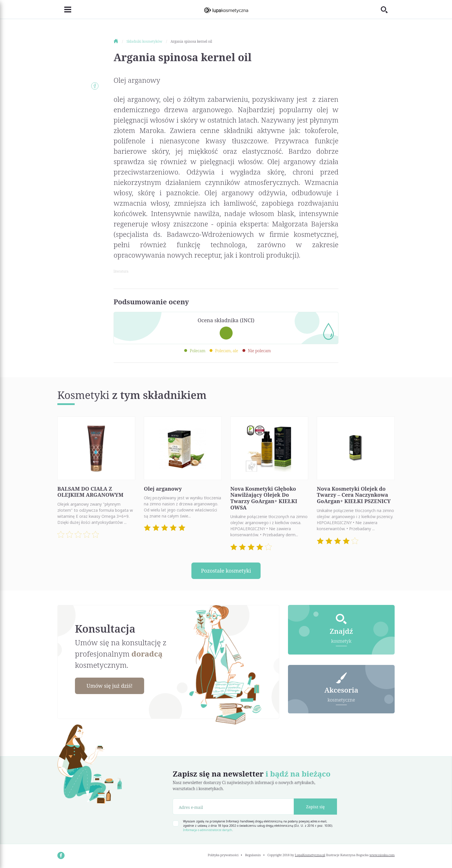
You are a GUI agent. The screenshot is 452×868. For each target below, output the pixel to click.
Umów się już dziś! (110, 686)
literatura (121, 271)
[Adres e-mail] (233, 807)
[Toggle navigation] (64, 10)
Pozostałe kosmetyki (226, 571)
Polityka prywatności (223, 855)
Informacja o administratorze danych (208, 830)
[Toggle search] (388, 10)
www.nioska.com (382, 855)
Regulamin (253, 855)
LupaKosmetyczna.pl (310, 855)
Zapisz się (316, 807)
